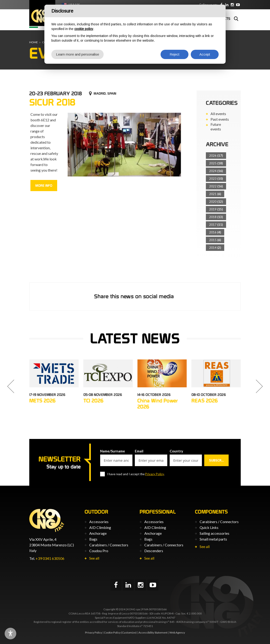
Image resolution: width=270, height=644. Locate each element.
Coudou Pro (99, 551)
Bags (93, 539)
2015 (215, 240)
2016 (215, 232)
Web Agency (177, 632)
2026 (216, 156)
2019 (216, 209)
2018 (216, 217)
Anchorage (98, 533)
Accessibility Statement (153, 632)
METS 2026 (42, 401)
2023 (216, 179)
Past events (220, 119)
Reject (175, 54)
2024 (216, 171)
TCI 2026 (93, 401)
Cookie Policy (112, 632)
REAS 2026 (205, 401)
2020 (216, 202)
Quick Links (209, 527)
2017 (216, 225)
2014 (215, 248)
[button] (11, 386)
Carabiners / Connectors (109, 545)
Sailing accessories (214, 533)
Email (139, 451)
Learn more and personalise (77, 54)
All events (218, 114)
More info (44, 186)
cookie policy (84, 29)
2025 (216, 163)
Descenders (154, 551)
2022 (216, 186)
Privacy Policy (155, 474)
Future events (216, 127)
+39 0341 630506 (50, 558)
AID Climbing (100, 527)
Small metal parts (213, 539)
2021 (215, 194)
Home (34, 42)
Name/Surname (113, 451)
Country (176, 451)
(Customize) (129, 632)
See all (94, 558)
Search (236, 19)
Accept (205, 54)
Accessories (99, 522)
